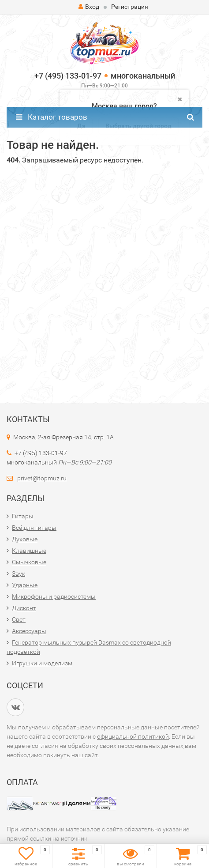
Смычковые (29, 562)
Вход (89, 7)
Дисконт (24, 608)
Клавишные (29, 551)
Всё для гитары (34, 528)
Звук (19, 574)
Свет (19, 619)
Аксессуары (29, 631)
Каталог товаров (52, 117)
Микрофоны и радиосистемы (54, 596)
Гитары (23, 516)
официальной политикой (133, 736)
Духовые (25, 539)
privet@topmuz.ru (42, 478)
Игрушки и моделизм (42, 663)
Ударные (25, 585)
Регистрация (130, 7)
